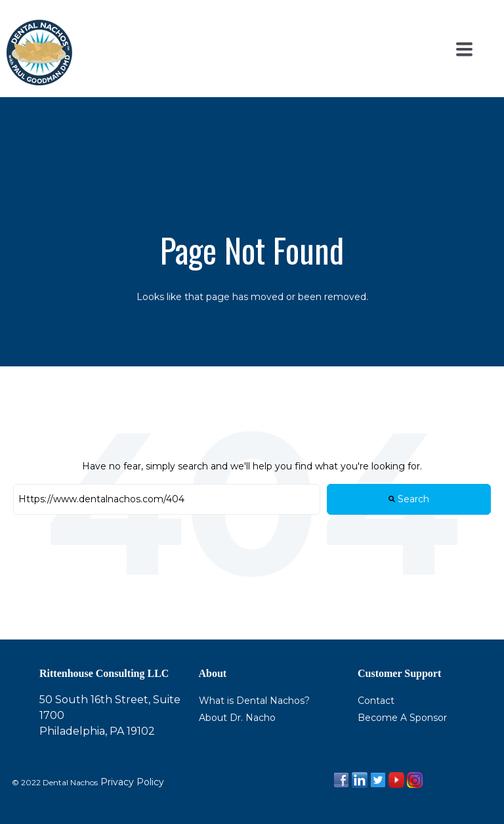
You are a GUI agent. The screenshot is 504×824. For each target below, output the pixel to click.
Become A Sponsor (402, 718)
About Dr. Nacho (237, 718)
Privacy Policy (131, 782)
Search (409, 499)
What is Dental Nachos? (254, 701)
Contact (376, 701)
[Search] (167, 499)
